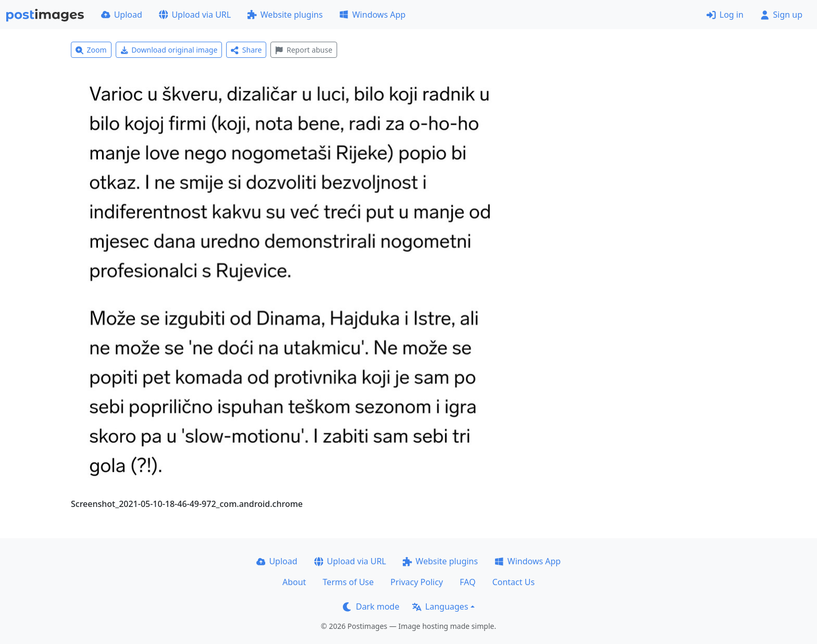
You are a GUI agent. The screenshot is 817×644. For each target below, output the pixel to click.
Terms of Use (348, 582)
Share (246, 50)
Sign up (781, 15)
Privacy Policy (417, 582)
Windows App (372, 15)
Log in (725, 15)
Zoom (91, 50)
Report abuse (304, 50)
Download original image (169, 50)
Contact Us (513, 582)
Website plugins (285, 15)
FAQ (467, 582)
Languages (440, 606)
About (294, 582)
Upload (122, 15)
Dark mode (371, 606)
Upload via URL (195, 15)
